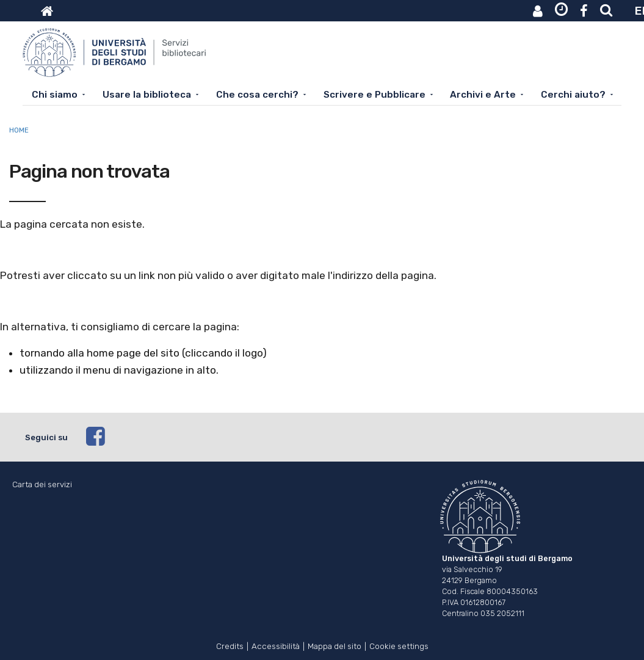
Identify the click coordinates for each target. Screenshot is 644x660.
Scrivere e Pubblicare (374, 95)
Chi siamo (55, 95)
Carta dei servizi (42, 484)
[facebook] (353, 437)
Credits (230, 645)
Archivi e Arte (483, 95)
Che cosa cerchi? (257, 95)
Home (19, 130)
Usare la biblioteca (147, 95)
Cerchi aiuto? (573, 95)
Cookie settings (399, 645)
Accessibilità (276, 645)
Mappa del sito (335, 645)
